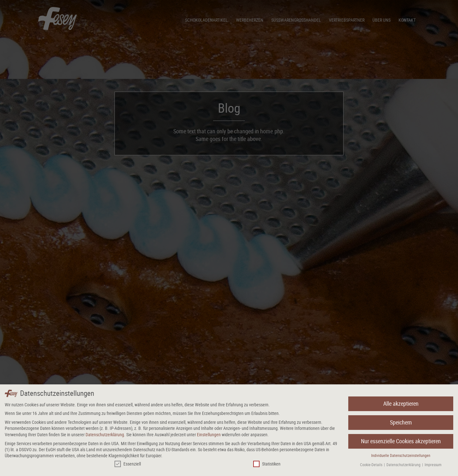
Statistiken (267, 465)
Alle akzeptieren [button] (401, 405)
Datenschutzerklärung (105, 436)
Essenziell (128, 465)
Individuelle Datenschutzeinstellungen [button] (401, 457)
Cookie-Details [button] (372, 466)
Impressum (433, 466)
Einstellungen (209, 436)
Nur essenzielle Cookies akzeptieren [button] (401, 442)
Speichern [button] (401, 424)
